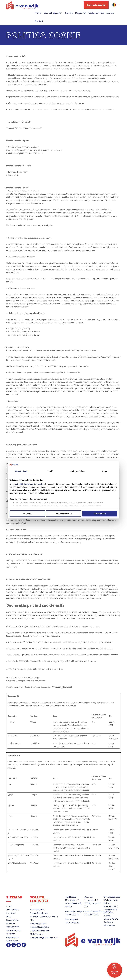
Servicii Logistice (52, 13)
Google (34, 784)
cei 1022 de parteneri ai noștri (29, 484)
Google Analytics (45, 225)
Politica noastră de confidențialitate (102, 655)
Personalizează (64, 514)
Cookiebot (67, 687)
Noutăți (39, 21)
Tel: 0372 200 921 (92, 914)
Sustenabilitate (96, 13)
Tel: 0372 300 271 (72, 914)
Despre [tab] (105, 471)
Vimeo (33, 722)
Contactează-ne (96, 5)
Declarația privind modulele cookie (77, 648)
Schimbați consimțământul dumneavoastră (26, 681)
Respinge (27, 514)
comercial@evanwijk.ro (75, 911)
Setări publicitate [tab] (77, 471)
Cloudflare (35, 736)
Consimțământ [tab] (22, 471)
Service (69, 13)
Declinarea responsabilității (13, 936)
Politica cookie (12, 941)
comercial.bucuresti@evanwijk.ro (98, 911)
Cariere (110, 13)
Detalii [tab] (50, 471)
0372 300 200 (109, 925)
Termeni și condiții (14, 930)
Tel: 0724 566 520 (72, 922)
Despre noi (81, 13)
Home (9, 906)
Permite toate (100, 514)
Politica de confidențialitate (13, 925)
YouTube (34, 830)
